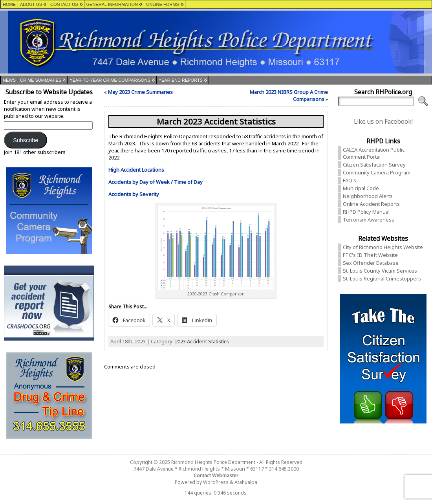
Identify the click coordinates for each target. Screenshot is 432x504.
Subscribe (26, 140)
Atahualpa (246, 482)
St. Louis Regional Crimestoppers (382, 279)
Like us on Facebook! (383, 122)
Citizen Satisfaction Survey (374, 165)
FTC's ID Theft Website (370, 255)
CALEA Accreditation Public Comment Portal (374, 153)
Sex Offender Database (371, 263)
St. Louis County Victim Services (380, 271)
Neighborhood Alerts (368, 196)
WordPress (216, 482)
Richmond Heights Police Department (213, 462)
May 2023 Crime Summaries (140, 92)
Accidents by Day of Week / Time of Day (156, 182)
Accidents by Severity (134, 194)
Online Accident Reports (371, 204)
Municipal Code (361, 188)
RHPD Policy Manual (366, 212)
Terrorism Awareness (369, 220)
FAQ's (350, 180)
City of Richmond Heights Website (383, 247)
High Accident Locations (136, 170)
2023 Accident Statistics (202, 341)
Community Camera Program (377, 172)
